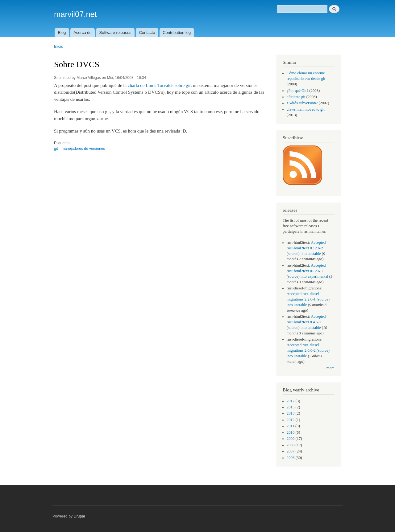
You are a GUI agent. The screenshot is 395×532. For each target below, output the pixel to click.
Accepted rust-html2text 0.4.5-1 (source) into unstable (306, 322)
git (56, 149)
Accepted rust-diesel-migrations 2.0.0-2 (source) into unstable (308, 350)
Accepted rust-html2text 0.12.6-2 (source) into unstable (306, 248)
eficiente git (296, 97)
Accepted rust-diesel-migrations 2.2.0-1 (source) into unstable (308, 299)
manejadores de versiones (83, 149)
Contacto (147, 33)
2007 (291, 451)
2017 (291, 401)
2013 (291, 413)
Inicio (59, 46)
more (331, 368)
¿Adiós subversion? (302, 103)
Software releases (115, 33)
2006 (291, 458)
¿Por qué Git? (297, 91)
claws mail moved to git (306, 109)
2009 (291, 439)
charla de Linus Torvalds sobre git (159, 85)
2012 (291, 420)
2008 (291, 445)
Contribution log (177, 33)
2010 (291, 432)
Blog (62, 33)
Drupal (79, 516)
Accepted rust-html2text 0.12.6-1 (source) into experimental (308, 271)
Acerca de (83, 33)
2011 (291, 426)
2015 (291, 407)
